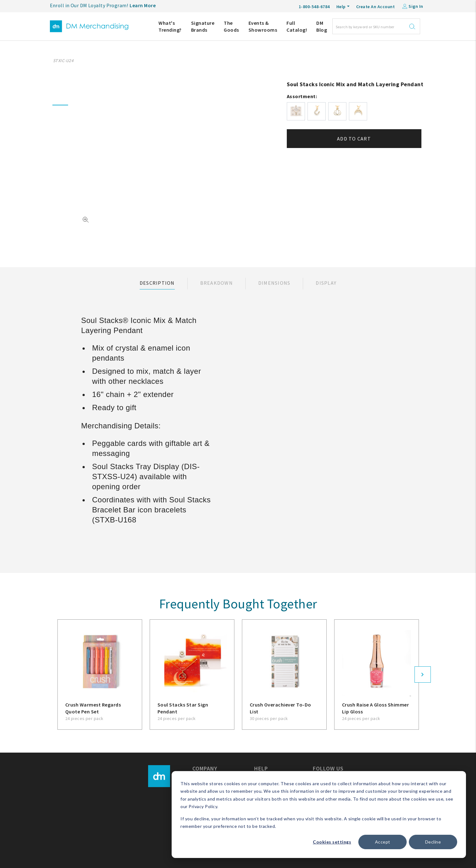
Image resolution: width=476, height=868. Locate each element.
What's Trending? (170, 26)
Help (341, 7)
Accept (383, 842)
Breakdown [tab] (217, 283)
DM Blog (322, 26)
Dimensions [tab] (274, 283)
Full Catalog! (297, 26)
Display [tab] (326, 283)
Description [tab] (157, 283)
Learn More (143, 5)
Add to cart (354, 139)
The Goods (231, 26)
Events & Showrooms (263, 26)
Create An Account (376, 7)
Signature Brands (203, 26)
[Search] (376, 26)
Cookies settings (332, 842)
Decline (433, 842)
